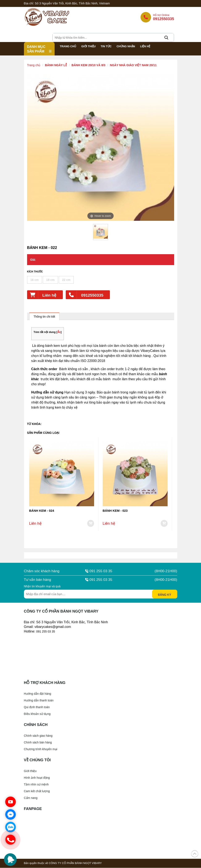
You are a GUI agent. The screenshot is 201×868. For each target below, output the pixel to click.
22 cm (66, 280)
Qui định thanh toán (37, 707)
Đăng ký (165, 595)
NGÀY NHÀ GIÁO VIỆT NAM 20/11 (133, 65)
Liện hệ (145, 47)
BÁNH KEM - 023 (115, 511)
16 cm (35, 280)
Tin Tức (106, 47)
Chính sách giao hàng (38, 736)
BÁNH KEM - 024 (42, 511)
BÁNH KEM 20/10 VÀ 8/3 (89, 65)
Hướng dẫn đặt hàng (38, 694)
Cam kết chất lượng (37, 791)
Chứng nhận (126, 47)
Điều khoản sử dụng (37, 714)
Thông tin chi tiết (44, 317)
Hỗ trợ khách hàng (45, 683)
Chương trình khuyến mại (41, 749)
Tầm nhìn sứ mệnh (36, 785)
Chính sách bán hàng (38, 743)
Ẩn (59, 332)
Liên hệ (42, 295)
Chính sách (36, 725)
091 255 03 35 (99, 571)
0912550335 (85, 295)
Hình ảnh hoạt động (37, 778)
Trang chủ (68, 47)
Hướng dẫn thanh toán (39, 701)
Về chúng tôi (37, 760)
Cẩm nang (31, 798)
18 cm (50, 280)
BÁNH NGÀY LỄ (56, 65)
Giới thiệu (88, 47)
